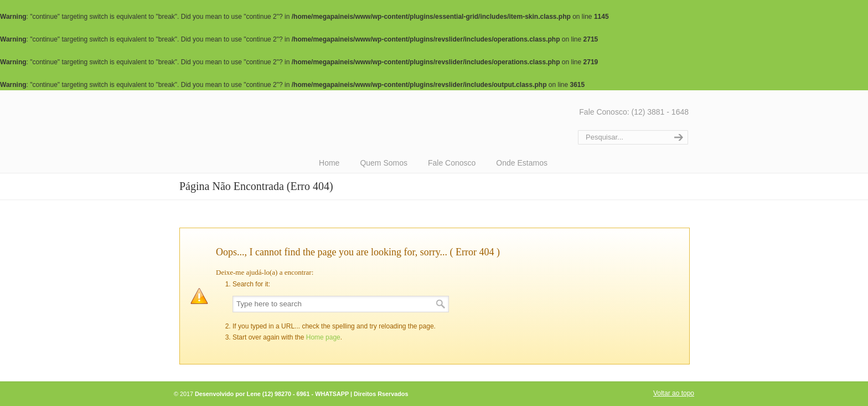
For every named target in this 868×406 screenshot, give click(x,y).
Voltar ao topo (674, 393)
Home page (323, 337)
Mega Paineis (373, 122)
